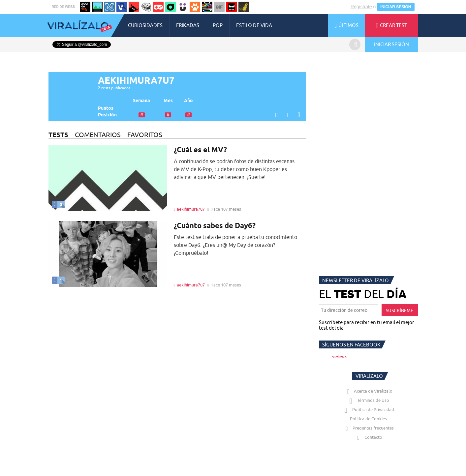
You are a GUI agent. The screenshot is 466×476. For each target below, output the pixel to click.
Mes (168, 101)
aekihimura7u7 (191, 209)
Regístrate (361, 7)
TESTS (58, 135)
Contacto (368, 437)
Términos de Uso (368, 400)
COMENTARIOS (98, 135)
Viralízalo (339, 357)
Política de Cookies (368, 419)
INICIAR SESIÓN (396, 7)
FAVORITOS (145, 135)
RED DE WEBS (63, 7)
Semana (141, 101)
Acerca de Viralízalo (368, 391)
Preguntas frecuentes (368, 428)
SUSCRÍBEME (400, 311)
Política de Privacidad (368, 409)
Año (188, 101)
